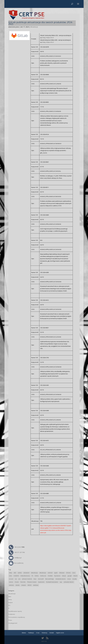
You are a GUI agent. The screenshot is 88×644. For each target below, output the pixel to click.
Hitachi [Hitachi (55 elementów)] (75, 576)
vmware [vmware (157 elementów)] (24, 585)
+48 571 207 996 (17, 552)
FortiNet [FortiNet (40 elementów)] (50, 576)
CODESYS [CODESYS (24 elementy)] (16, 576)
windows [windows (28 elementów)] (36, 585)
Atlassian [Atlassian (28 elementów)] (62, 573)
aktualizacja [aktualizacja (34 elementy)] (34, 573)
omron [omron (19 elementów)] (11, 582)
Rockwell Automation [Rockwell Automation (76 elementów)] (52, 582)
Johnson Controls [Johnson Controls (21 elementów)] (27, 579)
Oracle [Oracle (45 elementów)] (17, 582)
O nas (38, 633)
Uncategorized (13, 623)
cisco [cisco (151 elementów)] (74, 573)
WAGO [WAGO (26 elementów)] (30, 585)
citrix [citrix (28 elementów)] (10, 576)
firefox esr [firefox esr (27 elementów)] (43, 576)
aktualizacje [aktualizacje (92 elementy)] (43, 573)
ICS (9, 605)
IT (9, 608)
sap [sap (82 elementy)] (61, 582)
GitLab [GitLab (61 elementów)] (64, 576)
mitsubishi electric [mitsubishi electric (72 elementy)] (61, 579)
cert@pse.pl (15, 558)
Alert (10, 597)
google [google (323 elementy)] (70, 576)
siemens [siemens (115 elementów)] (11, 585)
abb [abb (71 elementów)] (15, 573)
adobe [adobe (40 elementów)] (20, 573)
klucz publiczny (16, 563)
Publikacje (31, 633)
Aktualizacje (34, 27)
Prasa (10, 620)
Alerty (10, 600)
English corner (60, 633)
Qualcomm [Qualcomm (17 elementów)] (41, 582)
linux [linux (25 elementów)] (35, 579)
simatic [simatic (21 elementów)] (18, 585)
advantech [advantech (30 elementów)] (26, 573)
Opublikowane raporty (15, 611)
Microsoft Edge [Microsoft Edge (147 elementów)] (50, 579)
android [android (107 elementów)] (50, 573)
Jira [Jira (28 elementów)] (19, 579)
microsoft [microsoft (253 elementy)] (41, 579)
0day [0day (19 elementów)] (11, 573)
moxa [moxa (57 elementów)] (69, 579)
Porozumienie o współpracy (17, 617)
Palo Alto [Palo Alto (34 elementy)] (23, 582)
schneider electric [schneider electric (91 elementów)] (69, 582)
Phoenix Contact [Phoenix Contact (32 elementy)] (32, 582)
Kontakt (52, 633)
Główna (24, 633)
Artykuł (10, 602)
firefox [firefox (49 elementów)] (37, 576)
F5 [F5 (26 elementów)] (32, 576)
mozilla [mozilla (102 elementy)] (74, 579)
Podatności (12, 614)
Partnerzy (44, 633)
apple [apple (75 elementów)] (56, 573)
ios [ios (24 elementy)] (16, 579)
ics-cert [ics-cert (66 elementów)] (11, 579)
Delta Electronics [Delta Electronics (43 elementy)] (25, 576)
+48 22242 (16, 547)
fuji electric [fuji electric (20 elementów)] (57, 576)
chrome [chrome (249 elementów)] (68, 573)
